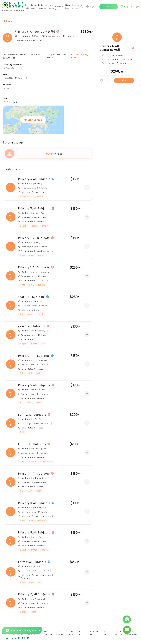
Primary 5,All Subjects (34, 385)
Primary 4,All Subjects (34, 179)
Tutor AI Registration (131, 633)
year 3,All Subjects (32, 326)
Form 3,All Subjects (32, 444)
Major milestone (48, 633)
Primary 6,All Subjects (34, 503)
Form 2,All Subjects (32, 414)
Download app (95, 633)
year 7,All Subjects (31, 297)
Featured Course (71, 633)
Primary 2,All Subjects (34, 594)
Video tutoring (60, 633)
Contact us (83, 633)
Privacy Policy (106, 633)
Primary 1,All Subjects (34, 238)
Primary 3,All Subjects (34, 208)
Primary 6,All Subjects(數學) (35, 31)
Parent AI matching (118, 633)
